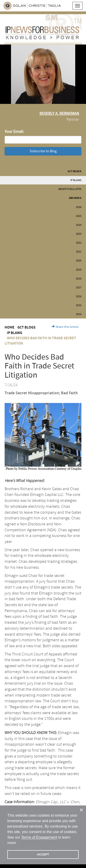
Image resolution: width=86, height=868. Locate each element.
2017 (79, 288)
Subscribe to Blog (43, 151)
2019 (79, 270)
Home (10, 327)
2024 (79, 225)
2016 (79, 296)
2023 (79, 234)
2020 (79, 261)
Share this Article (65, 327)
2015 (79, 305)
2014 (79, 314)
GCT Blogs (75, 171)
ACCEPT (43, 854)
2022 (79, 243)
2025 (79, 216)
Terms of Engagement (39, 837)
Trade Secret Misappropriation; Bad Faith (41, 393)
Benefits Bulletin (70, 189)
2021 (79, 252)
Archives (75, 198)
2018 (79, 279)
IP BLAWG (76, 180)
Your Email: (14, 132)
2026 (79, 207)
